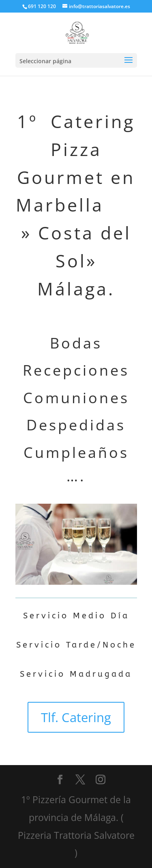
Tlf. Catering (76, 717)
